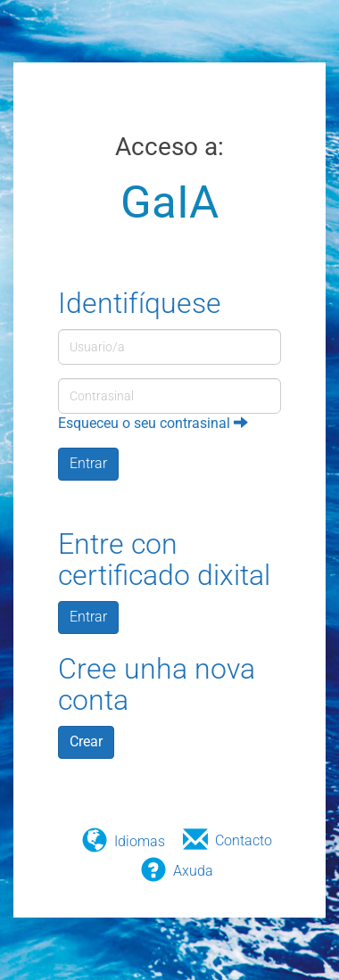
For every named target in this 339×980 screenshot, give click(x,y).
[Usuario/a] (169, 347)
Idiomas (140, 841)
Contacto (244, 840)
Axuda (193, 871)
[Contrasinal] (169, 396)
